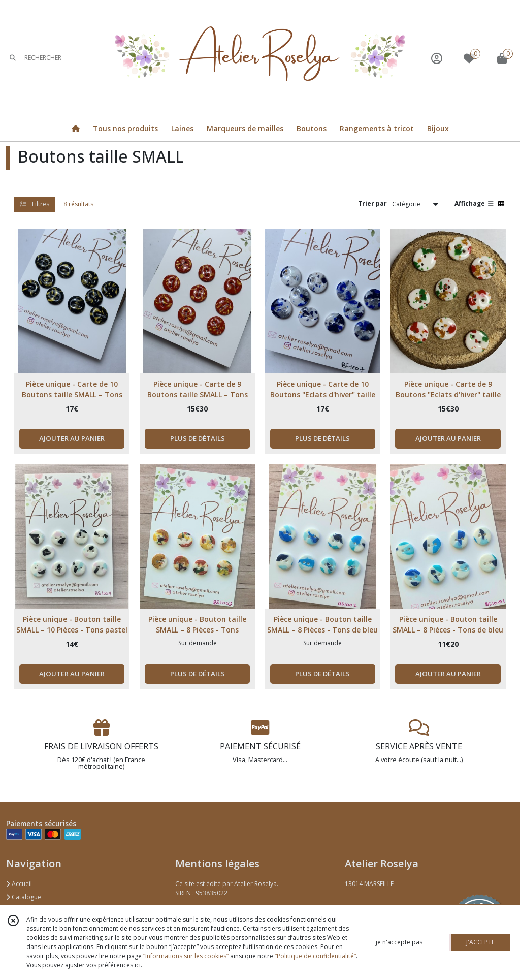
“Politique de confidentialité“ (315, 956)
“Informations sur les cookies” (186, 956)
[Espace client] (437, 58)
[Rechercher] (13, 58)
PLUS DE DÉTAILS (198, 438)
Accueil (19, 884)
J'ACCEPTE (480, 942)
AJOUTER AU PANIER (72, 438)
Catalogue (24, 897)
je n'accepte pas (399, 942)
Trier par (372, 203)
